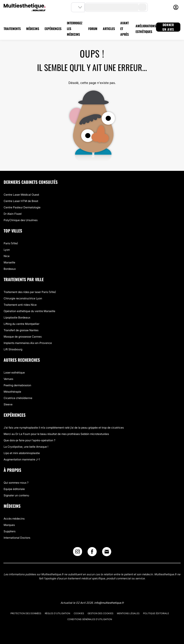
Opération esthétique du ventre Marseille (29, 311)
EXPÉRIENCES (53, 29)
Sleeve (8, 404)
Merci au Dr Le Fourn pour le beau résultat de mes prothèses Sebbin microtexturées (56, 434)
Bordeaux (10, 269)
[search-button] (142, 7)
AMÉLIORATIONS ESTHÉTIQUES (146, 29)
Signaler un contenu (16, 495)
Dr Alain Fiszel (13, 214)
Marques (9, 525)
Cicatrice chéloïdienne (18, 398)
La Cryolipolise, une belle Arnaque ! (26, 447)
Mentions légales (128, 613)
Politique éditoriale (156, 613)
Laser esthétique (14, 373)
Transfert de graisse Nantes (21, 330)
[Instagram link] (78, 553)
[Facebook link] (92, 553)
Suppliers (10, 531)
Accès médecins (14, 519)
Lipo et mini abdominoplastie (22, 453)
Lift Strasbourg (13, 349)
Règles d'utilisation (57, 613)
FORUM (93, 29)
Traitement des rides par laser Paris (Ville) (30, 292)
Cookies (79, 613)
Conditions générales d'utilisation (90, 619)
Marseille (9, 262)
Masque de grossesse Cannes (23, 337)
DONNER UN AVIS (168, 27)
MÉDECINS (33, 29)
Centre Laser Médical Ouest (21, 195)
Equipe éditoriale (14, 489)
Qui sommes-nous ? (16, 483)
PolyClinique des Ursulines (21, 220)
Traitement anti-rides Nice (20, 305)
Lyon (7, 250)
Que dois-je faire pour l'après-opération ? (29, 440)
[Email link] (107, 552)
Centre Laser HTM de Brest (21, 201)
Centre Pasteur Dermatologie (22, 207)
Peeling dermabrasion (17, 385)
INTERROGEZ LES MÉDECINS (75, 29)
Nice (7, 256)
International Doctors (17, 538)
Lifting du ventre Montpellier (21, 324)
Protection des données (26, 613)
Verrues (8, 379)
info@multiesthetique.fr (109, 603)
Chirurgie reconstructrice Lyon (23, 298)
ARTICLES (109, 29)
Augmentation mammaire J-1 (22, 459)
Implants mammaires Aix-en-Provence (28, 343)
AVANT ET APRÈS (125, 29)
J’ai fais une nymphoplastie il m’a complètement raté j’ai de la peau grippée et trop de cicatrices (64, 428)
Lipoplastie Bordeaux (17, 317)
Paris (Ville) (11, 243)
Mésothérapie (12, 392)
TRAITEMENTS (12, 29)
